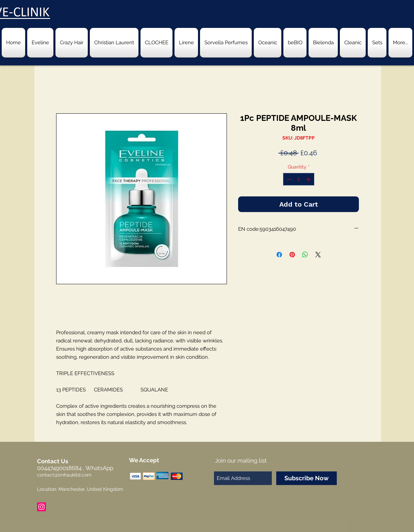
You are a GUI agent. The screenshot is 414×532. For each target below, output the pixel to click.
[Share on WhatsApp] (305, 255)
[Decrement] (288, 179)
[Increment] (309, 179)
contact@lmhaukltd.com (64, 475)
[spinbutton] (299, 179)
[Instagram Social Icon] (42, 507)
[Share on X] (318, 255)
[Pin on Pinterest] (292, 255)
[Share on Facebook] (279, 255)
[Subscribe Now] (307, 478)
